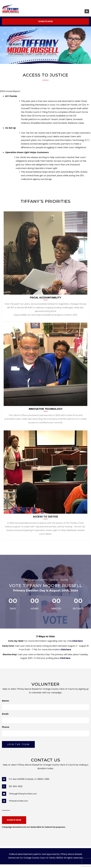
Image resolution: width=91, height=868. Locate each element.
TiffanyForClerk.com (18, 801)
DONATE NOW (46, 21)
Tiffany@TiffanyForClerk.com (23, 794)
